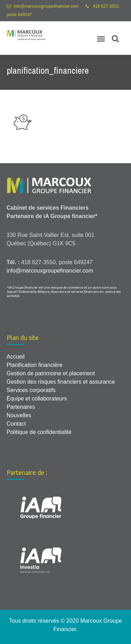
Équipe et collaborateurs (37, 399)
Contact (16, 424)
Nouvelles (19, 415)
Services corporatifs (31, 390)
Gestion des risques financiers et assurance (61, 382)
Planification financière (35, 365)
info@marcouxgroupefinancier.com (46, 6)
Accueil (16, 357)
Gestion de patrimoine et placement (51, 373)
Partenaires (21, 407)
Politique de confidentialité (39, 432)
